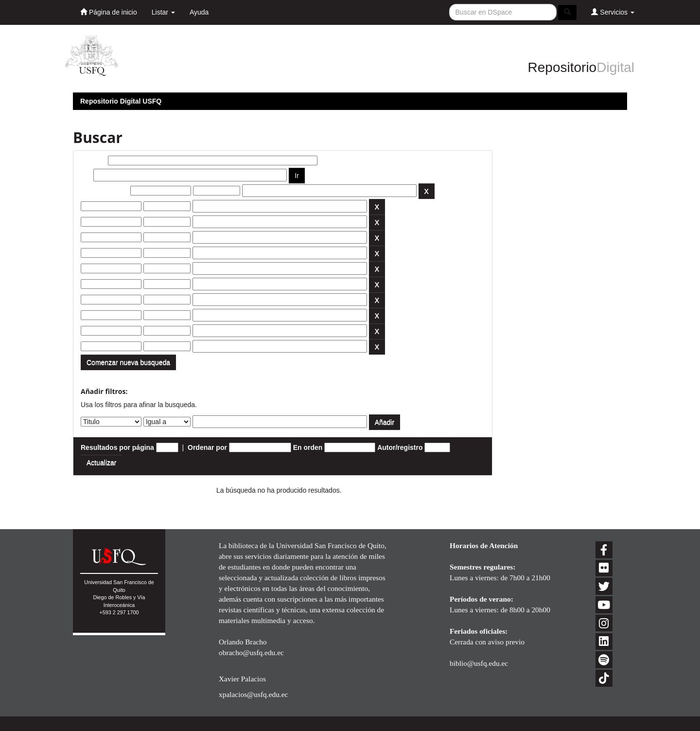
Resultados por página (117, 447)
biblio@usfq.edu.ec (479, 663)
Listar (163, 12)
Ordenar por (207, 447)
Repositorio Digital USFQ (121, 101)
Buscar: (93, 160)
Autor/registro (400, 447)
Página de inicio (109, 12)
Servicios (613, 12)
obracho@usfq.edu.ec (251, 652)
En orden (308, 447)
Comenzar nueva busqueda (128, 362)
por (86, 175)
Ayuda (199, 12)
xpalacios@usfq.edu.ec (253, 694)
